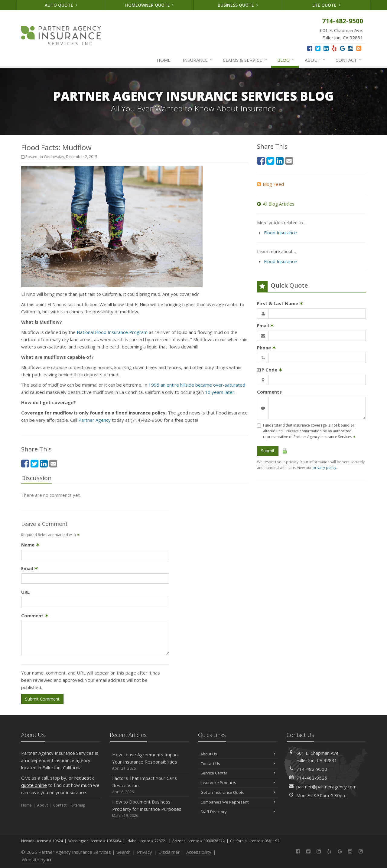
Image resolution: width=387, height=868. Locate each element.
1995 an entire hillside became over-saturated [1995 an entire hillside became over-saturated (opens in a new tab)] (197, 385)
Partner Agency (94, 420)
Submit (268, 451)
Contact (349, 60)
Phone (267, 348)
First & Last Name (280, 303)
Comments (269, 392)
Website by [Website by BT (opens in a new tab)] (37, 860)
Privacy (145, 852)
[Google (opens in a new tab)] (342, 48)
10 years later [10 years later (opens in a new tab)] (220, 392)
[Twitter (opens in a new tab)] (318, 48)
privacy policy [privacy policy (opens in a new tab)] (324, 468)
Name (30, 545)
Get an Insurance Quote (238, 792)
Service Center (238, 773)
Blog (286, 60)
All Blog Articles (276, 204)
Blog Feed (270, 184)
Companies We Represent (238, 802)
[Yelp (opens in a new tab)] (334, 48)
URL (25, 592)
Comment (35, 616)
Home (164, 60)
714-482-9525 (312, 778)
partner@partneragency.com (326, 787)
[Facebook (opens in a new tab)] (310, 48)
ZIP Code (270, 370)
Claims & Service (245, 60)
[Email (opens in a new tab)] (53, 463)
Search (124, 852)
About (315, 60)
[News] (359, 48)
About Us (238, 754)
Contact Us (238, 764)
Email (30, 568)
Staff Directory (238, 812)
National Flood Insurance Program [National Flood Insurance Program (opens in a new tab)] (112, 332)
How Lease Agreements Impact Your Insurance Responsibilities (150, 761)
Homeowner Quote (150, 5)
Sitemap (79, 805)
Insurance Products (238, 783)
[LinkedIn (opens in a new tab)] (326, 48)
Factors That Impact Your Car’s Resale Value (150, 785)
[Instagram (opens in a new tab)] (351, 48)
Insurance (198, 60)
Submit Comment (42, 699)
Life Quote (326, 5)
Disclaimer (169, 852)
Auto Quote (61, 5)
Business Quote (238, 5)
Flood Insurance (280, 233)
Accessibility (199, 852)
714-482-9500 (312, 769)
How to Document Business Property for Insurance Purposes (150, 809)
